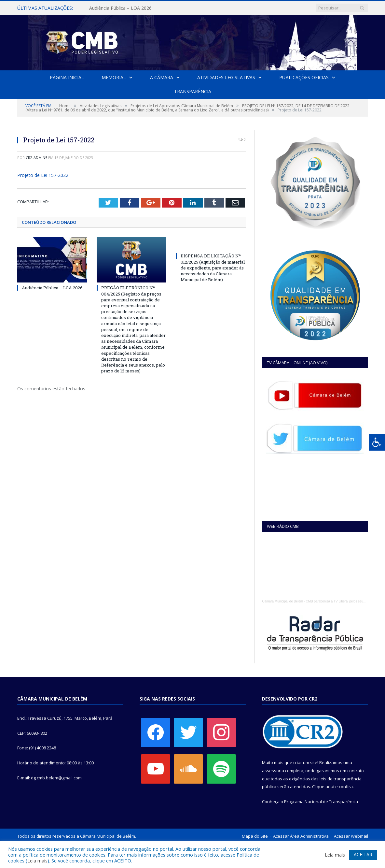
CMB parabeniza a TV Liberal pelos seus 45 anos (341, 601)
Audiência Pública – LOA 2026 (120, 8)
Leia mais (37, 861)
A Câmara (162, 77)
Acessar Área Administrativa (301, 836)
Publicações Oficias (304, 77)
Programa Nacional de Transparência (321, 802)
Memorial (114, 77)
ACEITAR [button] (363, 854)
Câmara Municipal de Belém (283, 601)
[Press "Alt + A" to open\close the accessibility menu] (377, 442)
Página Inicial (67, 77)
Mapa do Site (255, 836)
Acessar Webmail (351, 836)
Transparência (193, 91)
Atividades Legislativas (226, 77)
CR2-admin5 (36, 158)
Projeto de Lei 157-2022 (43, 175)
